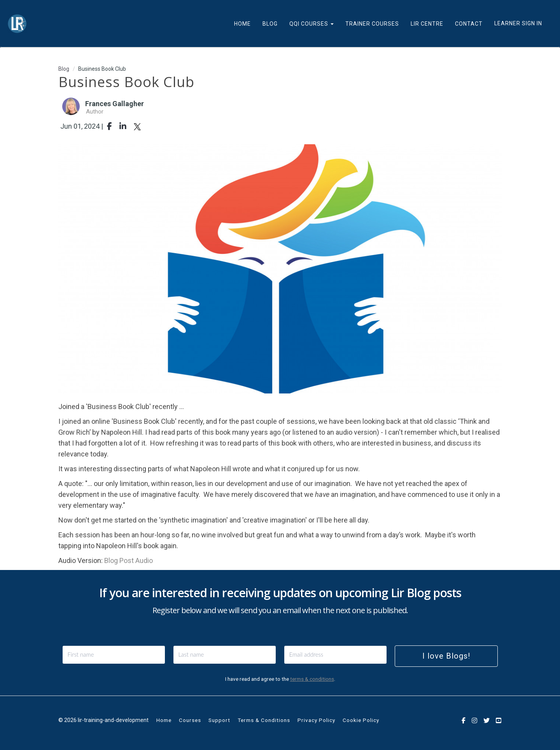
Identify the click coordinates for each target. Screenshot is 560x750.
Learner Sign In (518, 23)
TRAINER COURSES (372, 24)
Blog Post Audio (129, 560)
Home (164, 720)
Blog (64, 69)
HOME (242, 24)
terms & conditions (312, 679)
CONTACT (469, 24)
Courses (190, 720)
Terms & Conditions (264, 720)
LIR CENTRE (427, 24)
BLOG (270, 24)
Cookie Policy (361, 720)
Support (219, 720)
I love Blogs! (446, 656)
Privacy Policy (316, 720)
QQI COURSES (311, 24)
